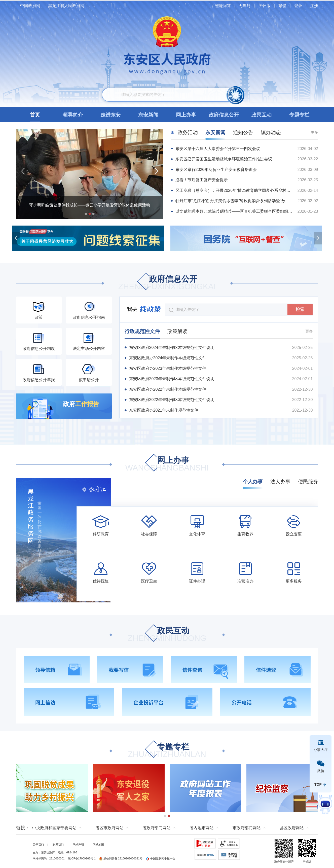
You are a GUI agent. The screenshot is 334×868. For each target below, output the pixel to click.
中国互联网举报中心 (160, 858)
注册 (314, 6)
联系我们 (58, 845)
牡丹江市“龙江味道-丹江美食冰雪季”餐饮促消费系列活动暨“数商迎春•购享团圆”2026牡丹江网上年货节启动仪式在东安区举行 (234, 201)
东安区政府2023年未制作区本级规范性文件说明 (172, 379)
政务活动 (188, 132)
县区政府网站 (292, 828)
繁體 (282, 6)
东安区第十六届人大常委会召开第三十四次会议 (218, 149)
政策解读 (177, 331)
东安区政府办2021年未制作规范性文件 (164, 410)
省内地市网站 (202, 828)
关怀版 (265, 6)
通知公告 (243, 132)
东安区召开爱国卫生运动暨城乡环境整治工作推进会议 (224, 159)
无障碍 (245, 6)
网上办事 (167, 464)
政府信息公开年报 (39, 380)
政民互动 (167, 635)
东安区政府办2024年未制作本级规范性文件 (168, 358)
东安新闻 (215, 132)
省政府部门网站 (157, 828)
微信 (321, 771)
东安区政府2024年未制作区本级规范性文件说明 (172, 348)
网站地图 (98, 845)
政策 (39, 317)
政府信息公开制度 (39, 349)
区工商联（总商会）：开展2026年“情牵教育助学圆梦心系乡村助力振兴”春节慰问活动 (234, 190)
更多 (314, 132)
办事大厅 (321, 750)
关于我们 (38, 845)
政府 (81, 404)
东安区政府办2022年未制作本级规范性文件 (168, 389)
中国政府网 (30, 6)
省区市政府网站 (109, 828)
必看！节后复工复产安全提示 (202, 180)
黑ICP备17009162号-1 (82, 858)
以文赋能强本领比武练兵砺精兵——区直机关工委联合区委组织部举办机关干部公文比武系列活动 (234, 211)
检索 (300, 309)
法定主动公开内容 (89, 349)
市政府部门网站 (247, 828)
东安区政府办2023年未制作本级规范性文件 (168, 368)
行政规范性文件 (142, 331)
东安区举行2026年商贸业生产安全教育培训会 (216, 170)
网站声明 (78, 845)
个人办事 (253, 482)
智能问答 (223, 6)
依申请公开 (89, 380)
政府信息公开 (167, 283)
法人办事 (280, 482)
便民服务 (308, 482)
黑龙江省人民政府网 (66, 6)
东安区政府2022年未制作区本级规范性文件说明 (172, 400)
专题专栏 (167, 751)
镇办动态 (271, 132)
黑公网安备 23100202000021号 (121, 858)
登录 (298, 6)
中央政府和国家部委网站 (54, 828)
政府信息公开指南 (89, 317)
